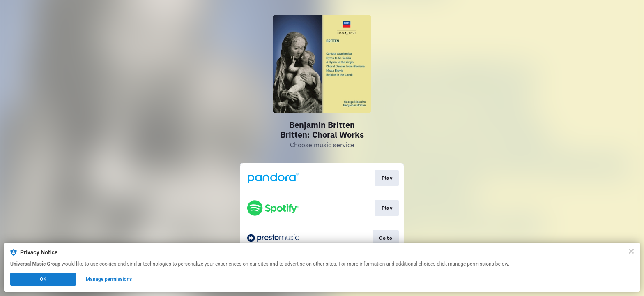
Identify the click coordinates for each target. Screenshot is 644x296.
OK (43, 279)
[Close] (631, 251)
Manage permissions (109, 279)
